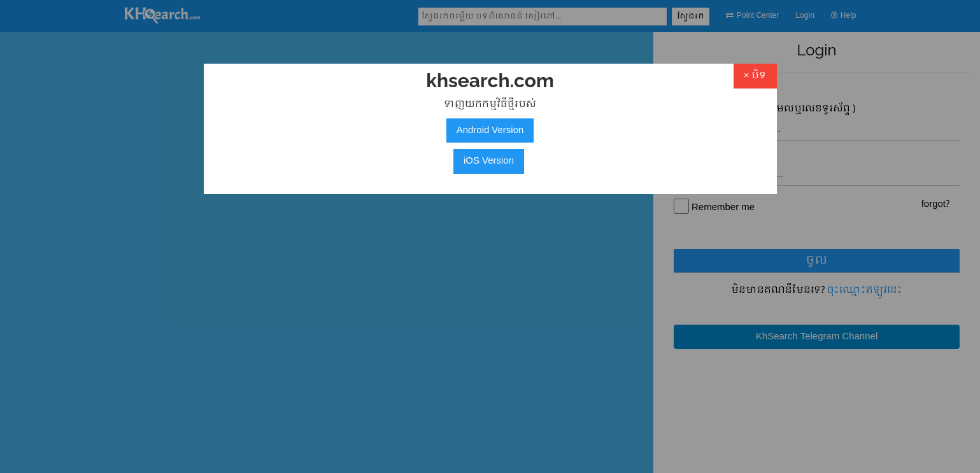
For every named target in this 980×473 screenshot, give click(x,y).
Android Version (490, 131)
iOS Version (489, 161)
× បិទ (755, 76)
